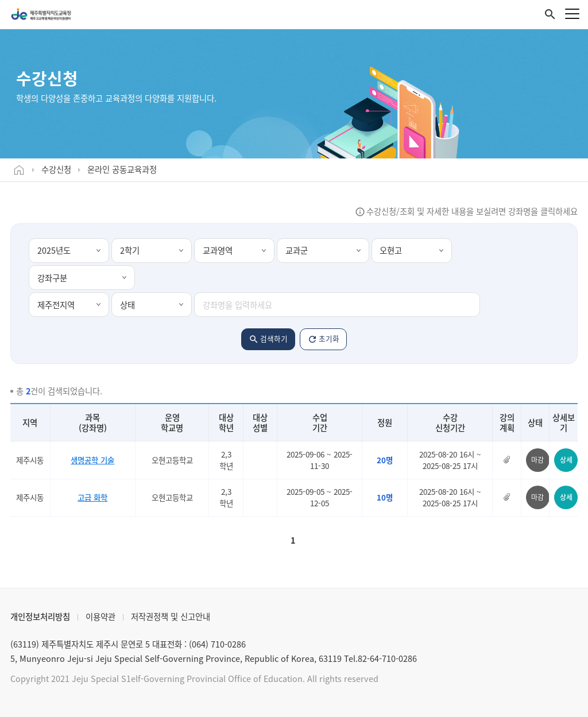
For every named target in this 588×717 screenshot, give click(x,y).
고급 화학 (92, 497)
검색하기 (274, 338)
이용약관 (100, 617)
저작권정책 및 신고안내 (171, 617)
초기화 (329, 338)
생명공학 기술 (92, 460)
